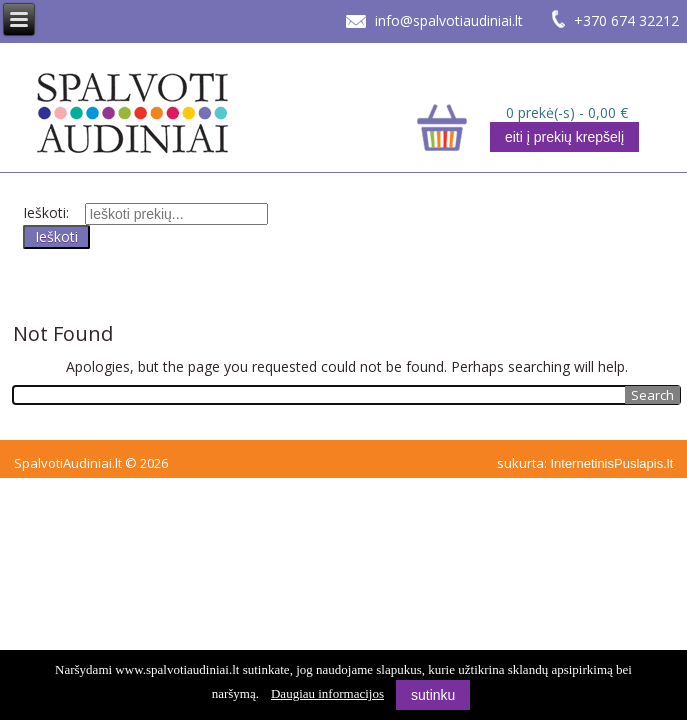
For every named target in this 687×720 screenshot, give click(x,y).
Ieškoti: (46, 212)
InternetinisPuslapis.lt (611, 463)
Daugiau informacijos (327, 693)
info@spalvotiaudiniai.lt (449, 20)
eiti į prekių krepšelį (564, 137)
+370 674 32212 (626, 20)
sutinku (433, 695)
